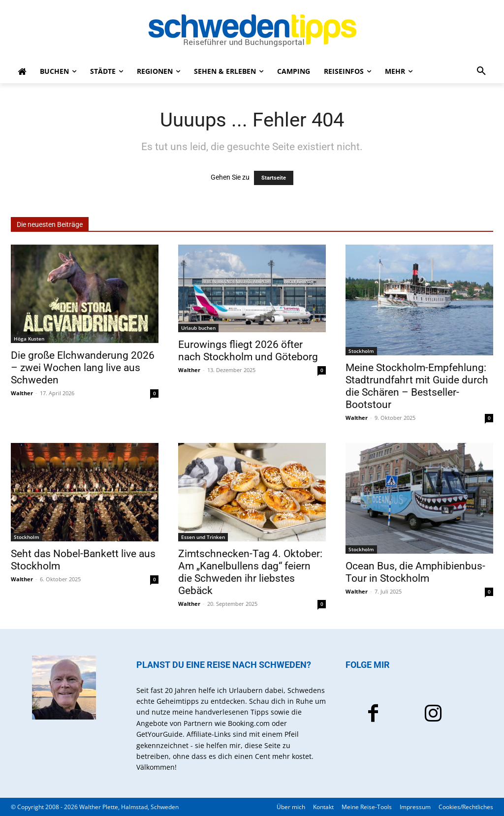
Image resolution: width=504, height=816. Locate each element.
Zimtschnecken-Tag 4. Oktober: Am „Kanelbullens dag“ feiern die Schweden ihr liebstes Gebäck (250, 572)
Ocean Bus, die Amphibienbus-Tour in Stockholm (415, 572)
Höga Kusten (29, 339)
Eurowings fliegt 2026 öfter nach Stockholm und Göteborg (248, 351)
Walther (22, 393)
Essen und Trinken (203, 537)
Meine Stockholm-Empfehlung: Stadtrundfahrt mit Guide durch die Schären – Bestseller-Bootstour (417, 386)
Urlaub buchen (198, 328)
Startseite (274, 178)
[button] (481, 71)
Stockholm (361, 351)
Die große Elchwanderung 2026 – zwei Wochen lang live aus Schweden (83, 368)
